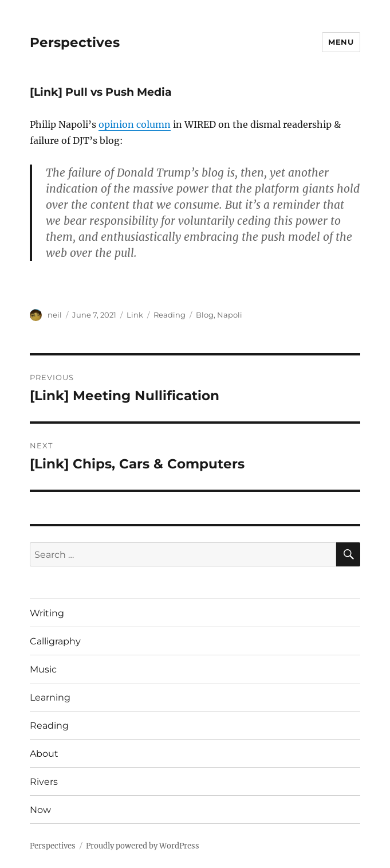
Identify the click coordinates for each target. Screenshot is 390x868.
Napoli (230, 315)
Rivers (44, 782)
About (44, 754)
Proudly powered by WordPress (143, 846)
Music (43, 669)
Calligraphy (55, 641)
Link (135, 315)
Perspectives (75, 42)
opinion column (135, 124)
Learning (50, 697)
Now (40, 810)
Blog (205, 315)
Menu (341, 42)
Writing (47, 613)
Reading (170, 315)
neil (55, 315)
